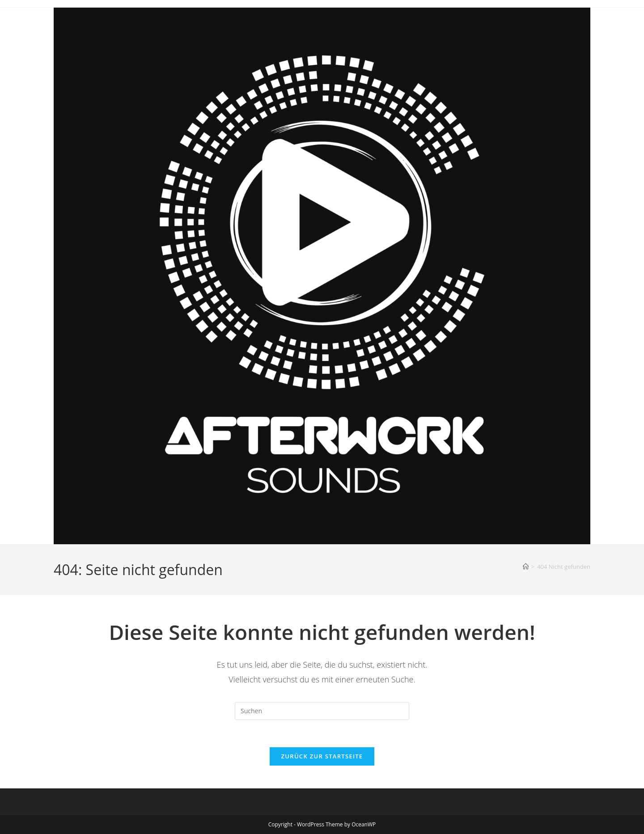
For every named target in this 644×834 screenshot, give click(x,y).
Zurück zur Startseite (322, 756)
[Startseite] (526, 567)
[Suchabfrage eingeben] (322, 711)
